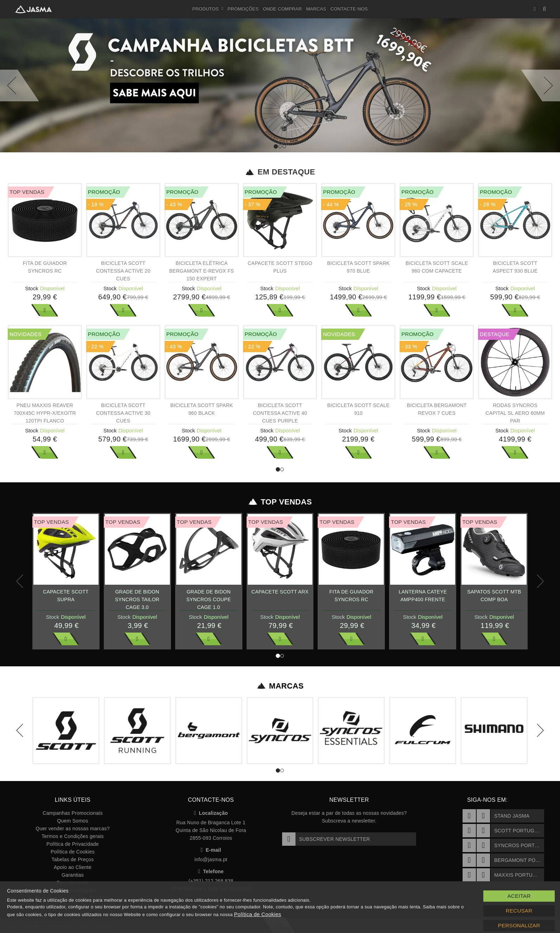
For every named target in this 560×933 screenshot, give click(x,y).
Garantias (73, 875)
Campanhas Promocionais (72, 813)
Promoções (243, 9)
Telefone (211, 871)
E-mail (211, 850)
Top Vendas (280, 502)
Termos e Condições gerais (73, 836)
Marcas (316, 9)
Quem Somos (72, 821)
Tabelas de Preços (73, 859)
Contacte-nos (349, 9)
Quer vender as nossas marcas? (72, 829)
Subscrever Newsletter (326, 839)
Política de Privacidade (73, 844)
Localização (211, 813)
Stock (32, 288)
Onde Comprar (282, 9)
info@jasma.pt (211, 859)
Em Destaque (280, 172)
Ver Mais (45, 310)
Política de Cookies (73, 852)
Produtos (208, 9)
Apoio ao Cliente (73, 867)
